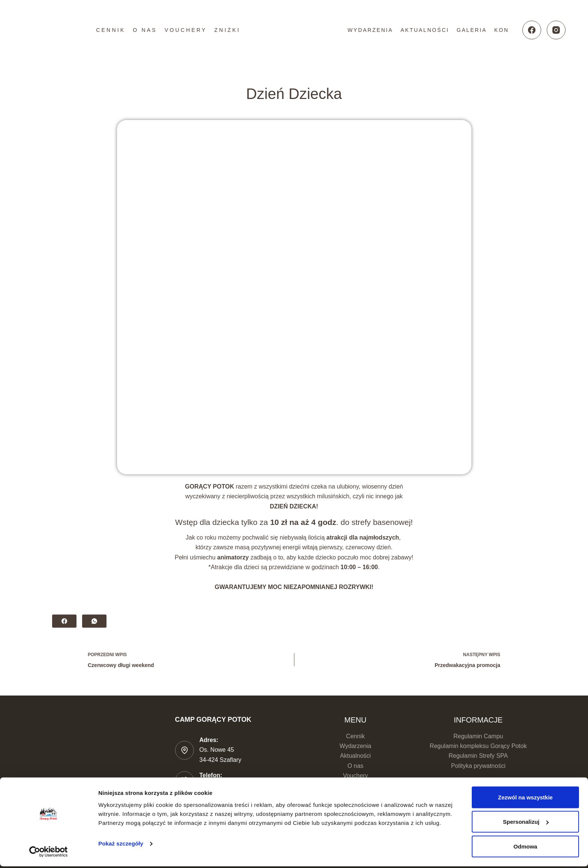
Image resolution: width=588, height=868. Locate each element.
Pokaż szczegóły (121, 845)
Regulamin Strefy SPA (478, 756)
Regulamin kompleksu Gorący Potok (478, 746)
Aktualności (425, 30)
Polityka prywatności (478, 766)
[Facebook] (532, 30)
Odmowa (525, 848)
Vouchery (186, 30)
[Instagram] (556, 30)
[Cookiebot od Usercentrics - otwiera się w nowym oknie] (49, 853)
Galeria (472, 30)
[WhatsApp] (94, 621)
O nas (145, 30)
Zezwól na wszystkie (525, 799)
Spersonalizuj (526, 824)
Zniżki (228, 30)
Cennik (111, 30)
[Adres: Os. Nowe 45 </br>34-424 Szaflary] (184, 750)
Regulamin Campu (478, 736)
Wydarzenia (370, 30)
